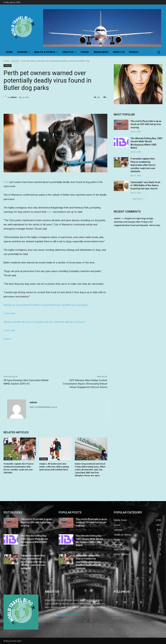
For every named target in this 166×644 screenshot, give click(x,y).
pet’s (50, 212)
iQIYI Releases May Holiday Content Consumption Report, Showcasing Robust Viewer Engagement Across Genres (85, 384)
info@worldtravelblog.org (71, 614)
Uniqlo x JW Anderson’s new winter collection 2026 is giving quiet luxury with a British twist (54, 467)
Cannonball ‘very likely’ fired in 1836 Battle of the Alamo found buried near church (145, 185)
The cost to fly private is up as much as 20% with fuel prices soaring (146, 124)
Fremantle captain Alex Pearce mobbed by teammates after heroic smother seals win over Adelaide (143, 165)
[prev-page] (6, 483)
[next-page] (11, 483)
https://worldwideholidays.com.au (43, 407)
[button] (159, 52)
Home (6, 61)
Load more (138, 199)
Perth (6, 182)
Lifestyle (15, 61)
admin (14, 97)
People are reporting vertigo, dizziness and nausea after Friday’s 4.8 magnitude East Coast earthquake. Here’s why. (137, 222)
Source (7, 339)
